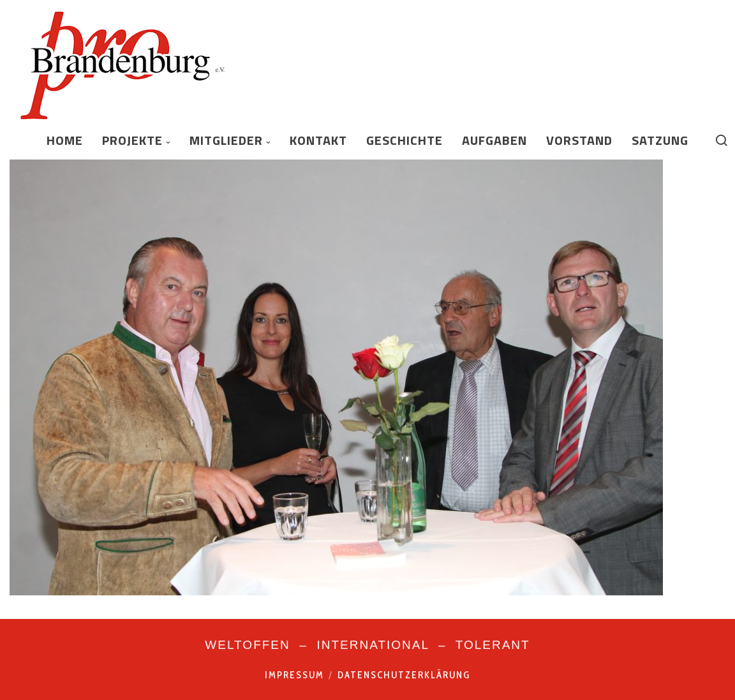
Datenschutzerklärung (404, 675)
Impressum (294, 675)
